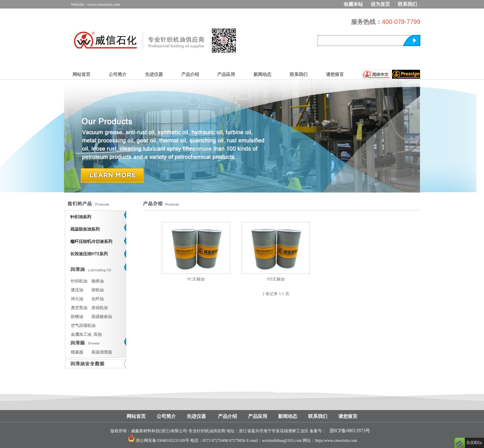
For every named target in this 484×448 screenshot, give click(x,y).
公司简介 (118, 74)
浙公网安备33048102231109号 (162, 440)
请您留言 (335, 74)
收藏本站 (353, 4)
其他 (97, 334)
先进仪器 (154, 74)
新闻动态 (262, 74)
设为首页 (380, 4)
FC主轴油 (196, 279)
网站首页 (81, 74)
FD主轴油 (276, 279)
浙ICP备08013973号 (350, 431)
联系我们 (407, 4)
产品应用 (226, 74)
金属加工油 (81, 334)
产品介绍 (190, 74)
